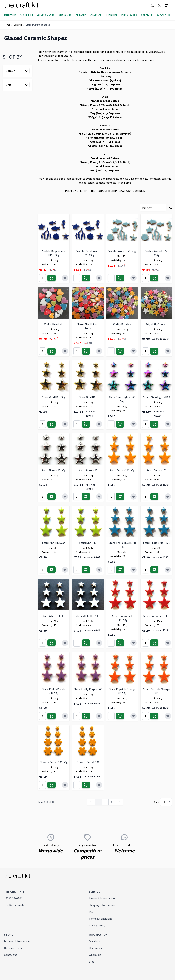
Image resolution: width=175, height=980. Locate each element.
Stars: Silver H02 (88, 470)
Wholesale (95, 955)
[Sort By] (153, 208)
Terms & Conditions (100, 919)
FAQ (91, 912)
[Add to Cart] (51, 278)
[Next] (119, 802)
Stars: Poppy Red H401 (156, 616)
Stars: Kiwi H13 (88, 543)
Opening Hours (13, 948)
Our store (94, 941)
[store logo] (25, 6)
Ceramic (81, 15)
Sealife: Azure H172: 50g (122, 251)
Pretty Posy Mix (122, 324)
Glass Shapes (46, 15)
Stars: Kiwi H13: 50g (53, 543)
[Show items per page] (166, 802)
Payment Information (102, 898)
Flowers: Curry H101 (88, 762)
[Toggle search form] (152, 6)
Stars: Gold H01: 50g (54, 397)
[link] (91, 802)
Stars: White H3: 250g (88, 616)
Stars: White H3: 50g (53, 616)
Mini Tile (10, 15)
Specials (147, 15)
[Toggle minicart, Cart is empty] (166, 6)
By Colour (163, 15)
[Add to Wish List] (65, 278)
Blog (92, 962)
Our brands (95, 948)
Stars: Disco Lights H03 (157, 397)
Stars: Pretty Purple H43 (88, 689)
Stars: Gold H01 (88, 397)
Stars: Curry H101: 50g (122, 470)
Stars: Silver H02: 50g (54, 470)
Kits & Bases (129, 15)
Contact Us (11, 955)
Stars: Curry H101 (157, 470)
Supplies (111, 15)
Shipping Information (102, 905)
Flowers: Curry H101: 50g (54, 762)
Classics (96, 15)
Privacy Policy (97, 925)
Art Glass (65, 15)
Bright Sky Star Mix (156, 324)
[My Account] (159, 6)
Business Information (17, 941)
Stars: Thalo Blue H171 (156, 543)
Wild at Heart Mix (54, 324)
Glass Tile (26, 15)
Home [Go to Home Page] (7, 25)
